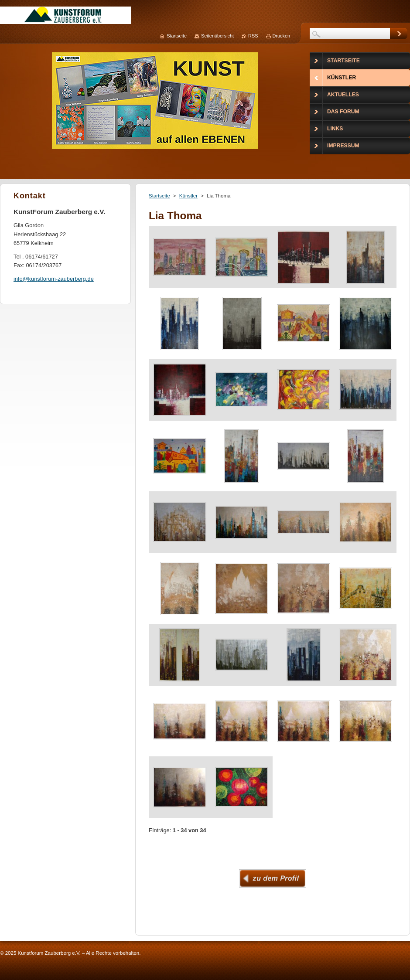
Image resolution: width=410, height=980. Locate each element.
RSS (253, 36)
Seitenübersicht (217, 36)
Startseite (159, 196)
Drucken (282, 36)
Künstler (188, 196)
